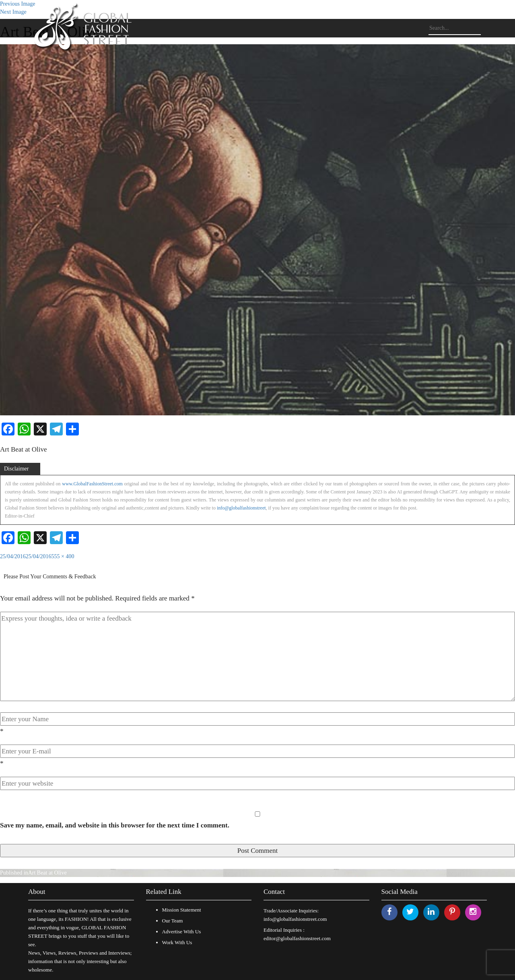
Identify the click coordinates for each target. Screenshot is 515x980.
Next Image (13, 12)
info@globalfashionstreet (241, 508)
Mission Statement (182, 910)
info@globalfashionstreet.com (295, 919)
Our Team (173, 921)
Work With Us (177, 942)
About (37, 892)
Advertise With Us (182, 932)
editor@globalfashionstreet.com (297, 938)
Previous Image (18, 4)
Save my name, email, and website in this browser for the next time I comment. (115, 825)
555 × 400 (63, 556)
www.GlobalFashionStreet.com (92, 484)
